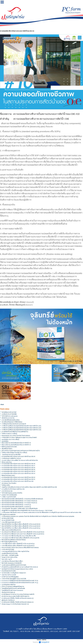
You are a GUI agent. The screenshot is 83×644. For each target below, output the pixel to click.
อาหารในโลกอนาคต (7, 491)
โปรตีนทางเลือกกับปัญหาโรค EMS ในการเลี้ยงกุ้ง (14, 453)
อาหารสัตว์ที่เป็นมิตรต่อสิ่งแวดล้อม (11, 420)
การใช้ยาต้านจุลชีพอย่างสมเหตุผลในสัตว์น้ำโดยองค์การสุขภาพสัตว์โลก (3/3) (21, 426)
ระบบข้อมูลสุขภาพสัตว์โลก (9, 585)
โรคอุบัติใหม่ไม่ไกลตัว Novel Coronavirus (12, 590)
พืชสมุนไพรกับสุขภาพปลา (8, 475)
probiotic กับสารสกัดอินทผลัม (9, 495)
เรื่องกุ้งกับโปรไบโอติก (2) (8, 592)
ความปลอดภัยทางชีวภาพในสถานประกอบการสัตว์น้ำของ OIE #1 (18, 479)
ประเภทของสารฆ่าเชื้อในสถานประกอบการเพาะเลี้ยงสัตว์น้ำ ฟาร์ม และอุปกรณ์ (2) (23, 532)
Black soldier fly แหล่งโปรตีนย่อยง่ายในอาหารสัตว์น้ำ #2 (16, 443)
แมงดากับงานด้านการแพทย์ (9, 575)
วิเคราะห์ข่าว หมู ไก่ (7, 559)
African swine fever (7, 462)
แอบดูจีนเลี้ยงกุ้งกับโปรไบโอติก (10, 553)
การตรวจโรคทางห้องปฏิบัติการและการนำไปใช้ (14, 579)
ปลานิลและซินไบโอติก (8, 518)
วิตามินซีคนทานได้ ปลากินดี (9, 412)
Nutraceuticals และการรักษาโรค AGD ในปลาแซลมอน (16, 436)
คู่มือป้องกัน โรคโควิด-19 (8, 600)
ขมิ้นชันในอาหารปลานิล (8, 418)
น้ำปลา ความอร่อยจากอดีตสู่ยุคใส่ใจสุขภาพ (13, 586)
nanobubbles (5, 441)
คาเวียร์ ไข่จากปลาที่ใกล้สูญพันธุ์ (10, 577)
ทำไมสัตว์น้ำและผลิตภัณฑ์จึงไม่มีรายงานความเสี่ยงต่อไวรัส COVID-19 (20, 567)
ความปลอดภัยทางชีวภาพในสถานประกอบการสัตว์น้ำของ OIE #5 (18, 470)
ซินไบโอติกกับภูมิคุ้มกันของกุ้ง (9, 542)
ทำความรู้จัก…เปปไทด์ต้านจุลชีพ (10, 555)
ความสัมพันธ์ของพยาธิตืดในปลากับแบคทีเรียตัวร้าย (15, 432)
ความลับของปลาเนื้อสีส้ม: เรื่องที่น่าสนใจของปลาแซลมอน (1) (18, 602)
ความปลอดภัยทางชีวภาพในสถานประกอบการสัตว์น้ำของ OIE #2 (18, 477)
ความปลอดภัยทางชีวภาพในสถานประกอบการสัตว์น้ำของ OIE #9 (18, 456)
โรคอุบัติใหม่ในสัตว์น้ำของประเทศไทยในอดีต (13, 588)
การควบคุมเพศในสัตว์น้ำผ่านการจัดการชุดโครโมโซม (15, 551)
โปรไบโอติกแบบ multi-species (10, 416)
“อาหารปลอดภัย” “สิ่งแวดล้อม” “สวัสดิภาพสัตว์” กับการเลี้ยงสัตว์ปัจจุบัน (20, 509)
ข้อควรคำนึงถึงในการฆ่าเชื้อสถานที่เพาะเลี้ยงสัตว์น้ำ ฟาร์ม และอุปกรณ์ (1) (21, 528)
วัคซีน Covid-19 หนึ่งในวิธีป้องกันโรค (11, 530)
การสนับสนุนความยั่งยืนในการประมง (11, 458)
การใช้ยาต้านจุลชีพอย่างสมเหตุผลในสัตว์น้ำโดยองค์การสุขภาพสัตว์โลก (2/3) (21, 428)
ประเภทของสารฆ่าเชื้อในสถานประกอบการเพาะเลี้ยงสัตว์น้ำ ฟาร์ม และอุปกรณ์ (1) (23, 534)
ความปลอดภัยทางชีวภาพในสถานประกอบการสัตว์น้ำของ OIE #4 (18, 471)
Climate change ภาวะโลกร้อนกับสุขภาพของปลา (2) (15, 604)
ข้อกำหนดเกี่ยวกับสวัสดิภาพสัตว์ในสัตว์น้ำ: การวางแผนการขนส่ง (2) (19, 501)
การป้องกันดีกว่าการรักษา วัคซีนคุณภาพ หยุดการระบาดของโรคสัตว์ (19, 437)
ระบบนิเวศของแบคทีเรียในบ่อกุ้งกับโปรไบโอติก (14, 565)
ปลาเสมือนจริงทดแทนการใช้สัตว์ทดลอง (12, 422)
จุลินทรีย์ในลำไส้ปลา (7, 449)
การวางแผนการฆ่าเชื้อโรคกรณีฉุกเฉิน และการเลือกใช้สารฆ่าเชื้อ (19, 536)
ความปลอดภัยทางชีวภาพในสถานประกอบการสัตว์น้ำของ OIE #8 (18, 464)
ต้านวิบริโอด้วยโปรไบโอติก (9, 571)
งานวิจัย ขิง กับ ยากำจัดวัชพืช (9, 414)
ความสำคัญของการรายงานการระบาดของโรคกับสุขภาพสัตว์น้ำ (18, 594)
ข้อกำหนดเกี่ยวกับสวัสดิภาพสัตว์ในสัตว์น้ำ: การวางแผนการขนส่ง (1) (19, 503)
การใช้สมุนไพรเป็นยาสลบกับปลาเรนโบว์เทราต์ (14, 424)
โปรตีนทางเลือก (6, 485)
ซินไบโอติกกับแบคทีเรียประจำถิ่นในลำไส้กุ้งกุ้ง (14, 540)
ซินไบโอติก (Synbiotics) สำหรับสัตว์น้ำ (12, 563)
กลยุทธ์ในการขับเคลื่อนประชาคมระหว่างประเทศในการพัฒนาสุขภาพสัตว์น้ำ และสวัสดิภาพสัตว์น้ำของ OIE (29, 487)
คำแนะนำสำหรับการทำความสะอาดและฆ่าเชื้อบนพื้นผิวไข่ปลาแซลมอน (20, 548)
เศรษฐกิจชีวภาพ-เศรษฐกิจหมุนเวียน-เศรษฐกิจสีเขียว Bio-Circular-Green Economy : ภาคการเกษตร (27, 510)
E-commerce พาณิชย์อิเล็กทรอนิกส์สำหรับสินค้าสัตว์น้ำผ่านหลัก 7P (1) (20, 583)
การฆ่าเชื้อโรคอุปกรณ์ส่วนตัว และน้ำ (11, 522)
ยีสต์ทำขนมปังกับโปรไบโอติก (9, 447)
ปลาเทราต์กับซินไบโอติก (8, 520)
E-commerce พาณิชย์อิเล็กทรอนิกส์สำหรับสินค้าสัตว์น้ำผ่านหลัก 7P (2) (20, 581)
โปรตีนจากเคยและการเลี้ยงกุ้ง (9, 434)
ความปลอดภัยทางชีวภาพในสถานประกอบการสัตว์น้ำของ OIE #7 (18, 466)
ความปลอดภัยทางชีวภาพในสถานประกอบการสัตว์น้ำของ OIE (18, 481)
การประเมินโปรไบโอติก (8, 549)
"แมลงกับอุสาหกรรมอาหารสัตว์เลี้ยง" (11, 454)
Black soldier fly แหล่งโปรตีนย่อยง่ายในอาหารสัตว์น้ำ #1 (16, 445)
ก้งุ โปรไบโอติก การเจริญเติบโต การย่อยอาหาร (14, 573)
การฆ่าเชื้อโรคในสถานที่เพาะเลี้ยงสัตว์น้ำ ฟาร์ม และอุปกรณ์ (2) (18, 544)
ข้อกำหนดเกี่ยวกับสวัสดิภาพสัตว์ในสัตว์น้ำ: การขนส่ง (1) (16, 507)
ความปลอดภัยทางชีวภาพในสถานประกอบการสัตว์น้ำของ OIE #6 (18, 468)
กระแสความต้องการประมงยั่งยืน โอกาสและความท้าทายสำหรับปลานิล (20, 460)
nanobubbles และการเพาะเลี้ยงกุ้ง (10, 439)
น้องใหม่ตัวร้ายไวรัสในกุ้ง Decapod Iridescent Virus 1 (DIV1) (17, 569)
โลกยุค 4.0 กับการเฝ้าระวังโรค (9, 557)
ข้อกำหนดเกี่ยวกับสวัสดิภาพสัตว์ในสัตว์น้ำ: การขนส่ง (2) (16, 505)
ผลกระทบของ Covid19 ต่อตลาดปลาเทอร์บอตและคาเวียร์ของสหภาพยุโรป (21, 451)
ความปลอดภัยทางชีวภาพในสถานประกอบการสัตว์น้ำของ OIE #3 (18, 473)
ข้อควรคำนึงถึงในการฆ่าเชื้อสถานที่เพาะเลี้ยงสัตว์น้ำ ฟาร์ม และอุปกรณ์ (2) (21, 526)
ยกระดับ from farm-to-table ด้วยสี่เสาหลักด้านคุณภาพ (15, 596)
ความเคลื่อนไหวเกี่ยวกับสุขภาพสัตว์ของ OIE (13, 489)
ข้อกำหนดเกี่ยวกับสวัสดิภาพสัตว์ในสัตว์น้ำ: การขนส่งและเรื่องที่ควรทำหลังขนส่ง (22, 499)
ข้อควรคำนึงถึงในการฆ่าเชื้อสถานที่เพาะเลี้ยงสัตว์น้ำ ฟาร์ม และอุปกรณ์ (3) (21, 524)
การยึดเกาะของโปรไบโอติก (9, 497)
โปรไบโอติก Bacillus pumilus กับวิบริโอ (12, 493)
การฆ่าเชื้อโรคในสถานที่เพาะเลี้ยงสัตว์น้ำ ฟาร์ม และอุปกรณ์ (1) (18, 546)
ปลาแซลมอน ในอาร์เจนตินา (9, 483)
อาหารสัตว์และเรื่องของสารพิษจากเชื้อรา (12, 561)
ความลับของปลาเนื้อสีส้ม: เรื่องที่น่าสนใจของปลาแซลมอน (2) (18, 598)
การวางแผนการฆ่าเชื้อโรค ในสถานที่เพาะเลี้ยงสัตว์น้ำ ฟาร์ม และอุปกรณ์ (20, 538)
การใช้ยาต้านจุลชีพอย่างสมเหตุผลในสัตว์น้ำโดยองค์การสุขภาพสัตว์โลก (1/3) (21, 430)
